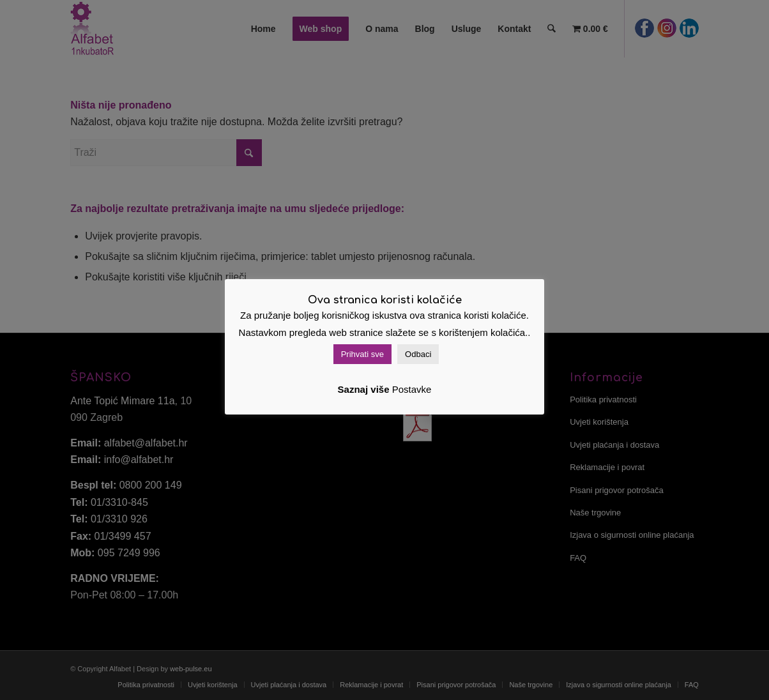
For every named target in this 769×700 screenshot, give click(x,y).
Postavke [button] (412, 389)
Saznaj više (364, 389)
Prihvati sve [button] (362, 354)
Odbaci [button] (418, 354)
